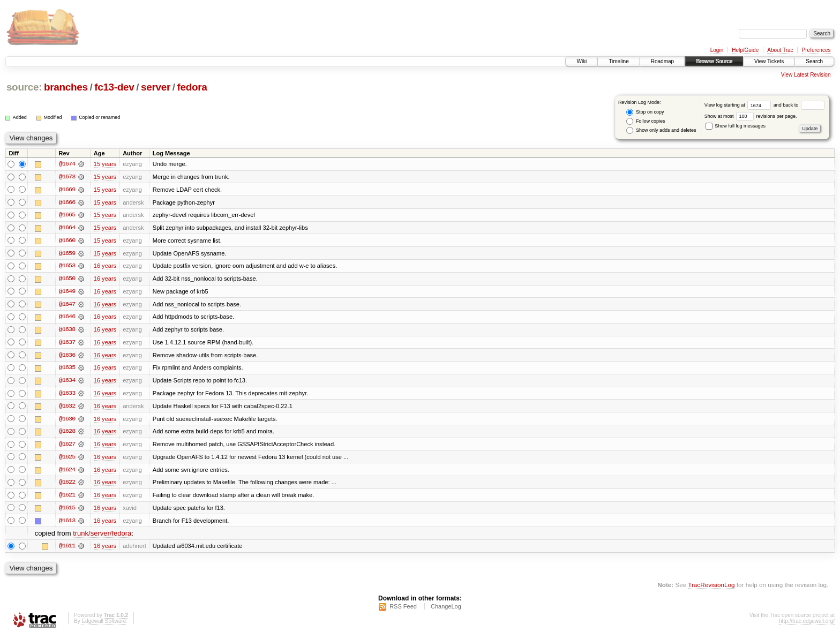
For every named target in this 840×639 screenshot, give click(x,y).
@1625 (67, 460)
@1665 (67, 215)
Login (717, 50)
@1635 (67, 370)
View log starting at (739, 105)
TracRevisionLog (711, 588)
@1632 (67, 408)
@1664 (67, 228)
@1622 (67, 485)
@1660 (67, 241)
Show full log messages (736, 126)
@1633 (67, 395)
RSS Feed (403, 610)
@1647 (67, 305)
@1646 (67, 318)
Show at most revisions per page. (751, 116)
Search (814, 61)
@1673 (67, 177)
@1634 (67, 382)
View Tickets (769, 61)
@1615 (67, 511)
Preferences (816, 50)
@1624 (67, 472)
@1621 (67, 498)
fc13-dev (114, 87)
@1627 (67, 447)
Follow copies (646, 121)
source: (24, 87)
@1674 (67, 164)
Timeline (618, 61)
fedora (192, 87)
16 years (105, 267)
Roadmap (662, 61)
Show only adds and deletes (661, 130)
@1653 (67, 267)
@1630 (67, 421)
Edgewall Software (104, 625)
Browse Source (714, 61)
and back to (799, 105)
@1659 (67, 254)
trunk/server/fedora (102, 537)
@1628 (67, 434)
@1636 (67, 357)
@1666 (67, 202)
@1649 (67, 292)
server (156, 87)
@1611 (67, 550)
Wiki (582, 61)
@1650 (67, 280)
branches (66, 87)
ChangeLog (446, 610)
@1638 (67, 331)
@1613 (67, 524)
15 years (105, 164)
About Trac (780, 50)
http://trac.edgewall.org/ (807, 625)
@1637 (67, 344)
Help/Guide (745, 50)
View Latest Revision (806, 75)
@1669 (67, 190)
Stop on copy (645, 112)
